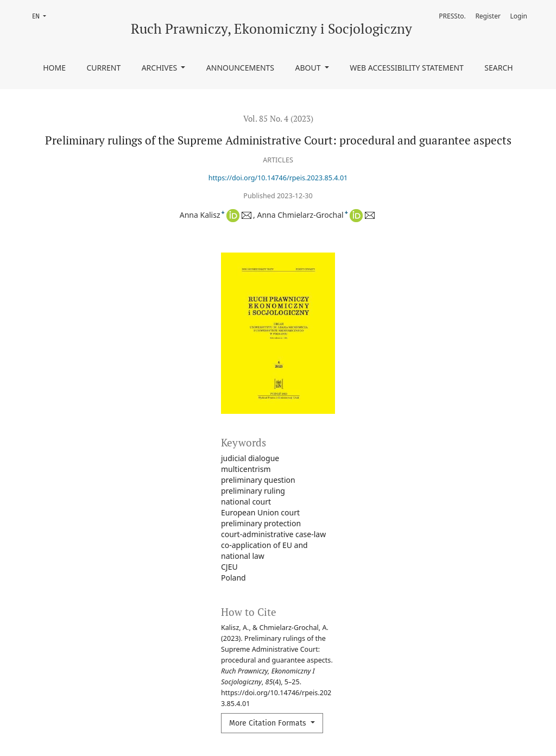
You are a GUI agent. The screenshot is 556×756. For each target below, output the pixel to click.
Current (103, 68)
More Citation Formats (269, 723)
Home (54, 68)
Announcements (240, 68)
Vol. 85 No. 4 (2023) (278, 118)
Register (488, 16)
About (309, 68)
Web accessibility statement (407, 68)
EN (42, 15)
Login (519, 16)
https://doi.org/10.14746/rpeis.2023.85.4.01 (278, 178)
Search (498, 68)
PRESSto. (452, 16)
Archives (160, 68)
